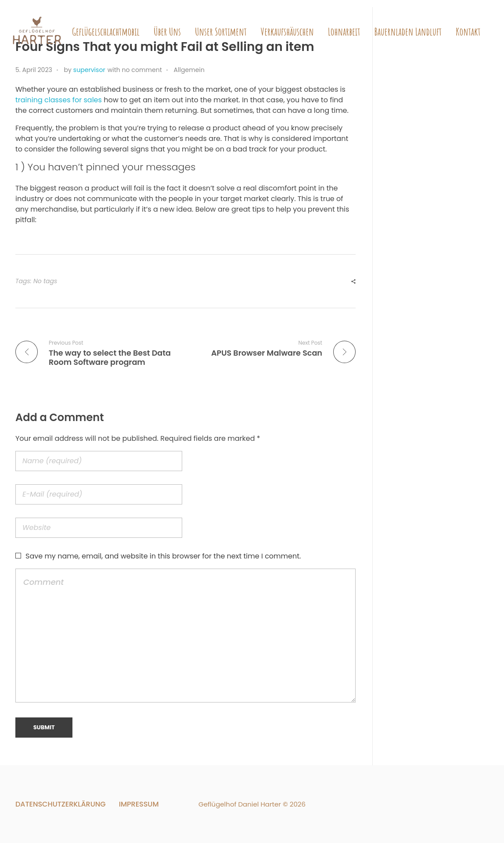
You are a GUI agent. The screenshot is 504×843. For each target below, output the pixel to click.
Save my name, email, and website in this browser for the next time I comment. (163, 556)
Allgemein (189, 70)
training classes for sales (59, 100)
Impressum (139, 804)
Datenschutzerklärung (61, 804)
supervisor (89, 70)
